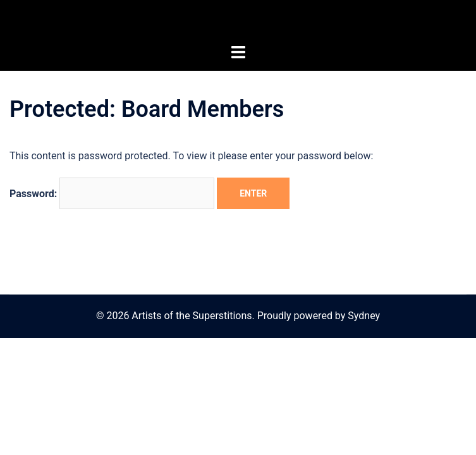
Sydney (364, 316)
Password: (112, 193)
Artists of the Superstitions (238, 21)
